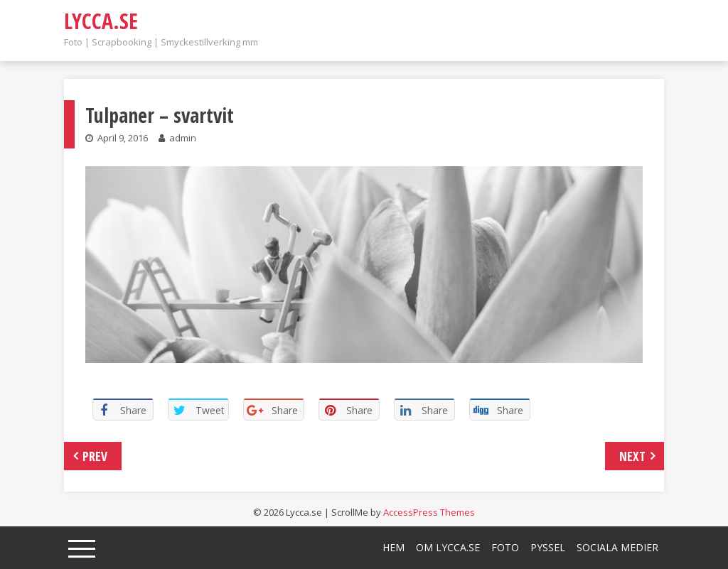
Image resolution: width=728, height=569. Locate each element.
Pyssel (548, 547)
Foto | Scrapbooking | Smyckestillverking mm (161, 42)
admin (183, 138)
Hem (394, 547)
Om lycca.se (448, 547)
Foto (505, 547)
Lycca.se (101, 21)
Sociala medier (617, 547)
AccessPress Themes (429, 512)
